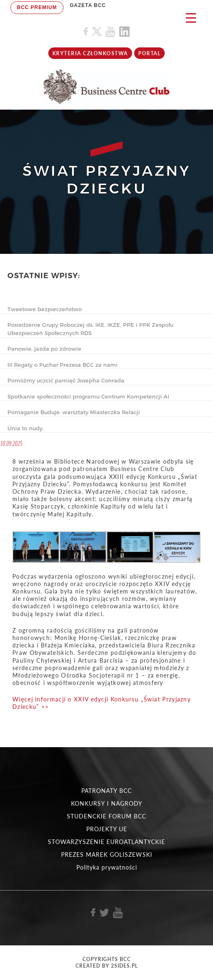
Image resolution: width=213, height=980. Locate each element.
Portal (149, 53)
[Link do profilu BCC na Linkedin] (124, 32)
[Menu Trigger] (191, 18)
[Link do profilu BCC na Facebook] (86, 32)
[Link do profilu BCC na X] (97, 32)
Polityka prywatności (107, 867)
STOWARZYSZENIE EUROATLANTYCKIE (106, 842)
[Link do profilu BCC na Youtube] (110, 32)
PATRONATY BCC (106, 791)
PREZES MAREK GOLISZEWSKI (107, 855)
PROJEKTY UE (107, 829)
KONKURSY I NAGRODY (107, 803)
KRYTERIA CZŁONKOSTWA (90, 53)
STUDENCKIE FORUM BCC (106, 816)
